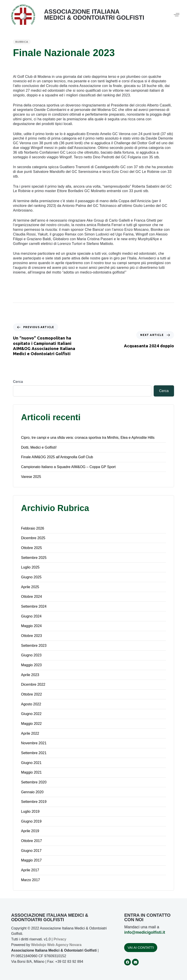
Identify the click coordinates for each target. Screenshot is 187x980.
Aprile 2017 (30, 870)
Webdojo (39, 945)
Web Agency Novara (64, 945)
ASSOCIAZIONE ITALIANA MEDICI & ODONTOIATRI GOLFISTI (94, 15)
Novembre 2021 (34, 743)
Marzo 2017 (31, 880)
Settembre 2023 (34, 646)
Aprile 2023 (30, 675)
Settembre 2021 (34, 753)
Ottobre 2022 (31, 694)
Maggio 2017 (31, 860)
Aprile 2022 (30, 733)
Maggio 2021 (31, 772)
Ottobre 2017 (31, 841)
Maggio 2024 (31, 626)
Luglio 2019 (30, 811)
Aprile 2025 (30, 587)
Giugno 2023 (31, 655)
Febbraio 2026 (33, 528)
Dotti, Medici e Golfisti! (39, 447)
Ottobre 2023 (31, 636)
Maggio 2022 (31, 724)
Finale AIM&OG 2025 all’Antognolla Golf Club (57, 457)
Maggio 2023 (31, 665)
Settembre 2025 (34, 558)
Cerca (18, 382)
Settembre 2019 (34, 802)
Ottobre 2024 (31, 597)
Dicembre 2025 (33, 538)
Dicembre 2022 (33, 684)
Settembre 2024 (34, 606)
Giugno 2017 (31, 851)
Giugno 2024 (31, 616)
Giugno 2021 (31, 763)
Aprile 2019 (30, 831)
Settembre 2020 (34, 782)
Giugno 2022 (31, 714)
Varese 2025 (31, 477)
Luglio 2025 (30, 567)
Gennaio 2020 (32, 792)
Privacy (60, 939)
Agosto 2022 (31, 704)
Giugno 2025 (31, 577)
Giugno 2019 (31, 821)
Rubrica (22, 42)
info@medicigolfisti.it (145, 932)
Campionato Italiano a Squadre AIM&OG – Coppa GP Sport (68, 467)
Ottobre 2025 (31, 548)
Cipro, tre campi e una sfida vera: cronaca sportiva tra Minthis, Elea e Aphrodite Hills (88, 438)
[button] (177, 15)
